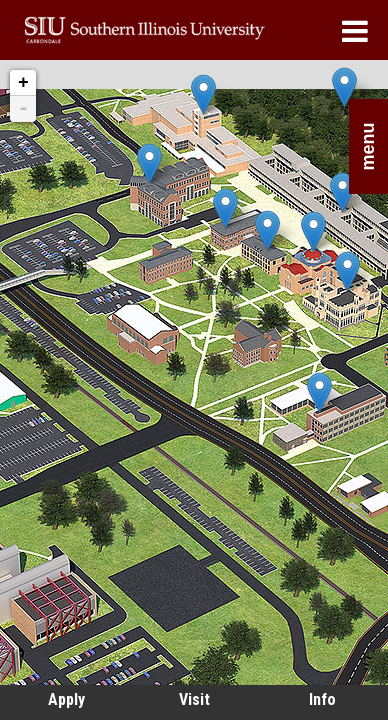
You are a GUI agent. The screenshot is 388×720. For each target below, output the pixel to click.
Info (322, 699)
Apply (66, 699)
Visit (194, 699)
